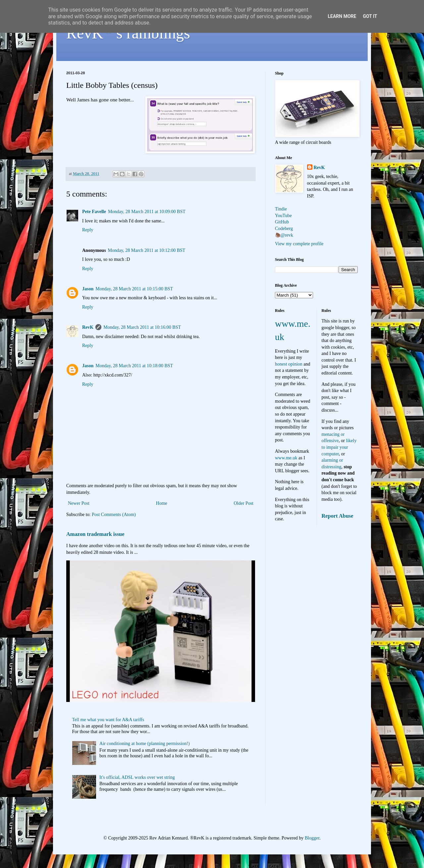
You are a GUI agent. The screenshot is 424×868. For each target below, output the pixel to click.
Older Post (244, 503)
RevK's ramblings (128, 33)
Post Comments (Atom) (114, 515)
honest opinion (289, 364)
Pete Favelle (94, 212)
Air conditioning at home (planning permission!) (145, 744)
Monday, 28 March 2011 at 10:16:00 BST (142, 327)
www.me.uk (286, 458)
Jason (88, 289)
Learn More (342, 16)
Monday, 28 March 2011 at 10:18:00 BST (134, 366)
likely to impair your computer (339, 447)
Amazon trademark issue (95, 534)
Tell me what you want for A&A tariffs (108, 720)
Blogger (312, 838)
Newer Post (79, 503)
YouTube (283, 216)
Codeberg (284, 229)
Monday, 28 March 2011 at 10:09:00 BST (147, 212)
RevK (88, 327)
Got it (370, 16)
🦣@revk (284, 235)
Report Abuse (338, 516)
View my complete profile (299, 244)
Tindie (281, 209)
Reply (88, 230)
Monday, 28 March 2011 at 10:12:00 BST (147, 250)
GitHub (282, 222)
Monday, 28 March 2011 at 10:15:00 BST (134, 289)
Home (162, 503)
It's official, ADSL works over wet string (137, 777)
